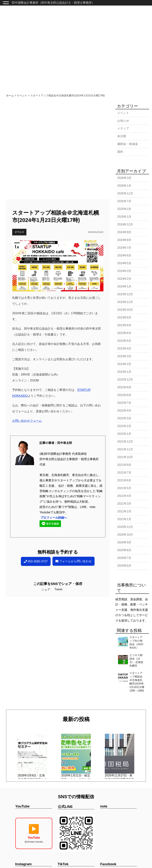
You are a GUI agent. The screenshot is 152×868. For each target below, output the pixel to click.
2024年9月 (124, 232)
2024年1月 (124, 286)
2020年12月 (125, 527)
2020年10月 (125, 535)
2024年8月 (124, 240)
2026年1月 (124, 186)
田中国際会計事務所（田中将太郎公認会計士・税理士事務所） (53, 3)
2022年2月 (124, 426)
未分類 (122, 136)
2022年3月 (124, 418)
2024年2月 (124, 279)
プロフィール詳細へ (54, 518)
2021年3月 (124, 504)
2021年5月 (124, 488)
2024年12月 (125, 224)
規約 (120, 152)
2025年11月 (125, 193)
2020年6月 (124, 566)
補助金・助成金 (128, 144)
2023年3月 (124, 356)
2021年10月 (125, 457)
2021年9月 (124, 465)
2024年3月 (124, 271)
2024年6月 (124, 255)
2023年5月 (124, 341)
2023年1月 (124, 372)
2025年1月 (124, 217)
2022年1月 (124, 434)
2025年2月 (124, 209)
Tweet (58, 589)
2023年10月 (125, 310)
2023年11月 (125, 302)
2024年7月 (124, 248)
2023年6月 (124, 333)
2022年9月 (124, 387)
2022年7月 (124, 403)
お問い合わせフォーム (27, 421)
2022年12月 (125, 380)
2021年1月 (124, 519)
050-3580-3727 (36, 561)
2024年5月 (124, 263)
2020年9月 (124, 542)
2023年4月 (124, 349)
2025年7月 (124, 201)
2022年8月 (124, 395)
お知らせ (123, 121)
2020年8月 (124, 550)
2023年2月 (124, 364)
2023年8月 (124, 325)
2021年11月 (125, 449)
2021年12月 (125, 442)
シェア (46, 589)
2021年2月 (124, 511)
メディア (123, 128)
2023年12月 (125, 294)
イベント (19, 232)
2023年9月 (124, 317)
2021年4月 (124, 496)
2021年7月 (124, 473)
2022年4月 (124, 411)
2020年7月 (124, 558)
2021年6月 (124, 480)
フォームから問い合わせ (74, 561)
